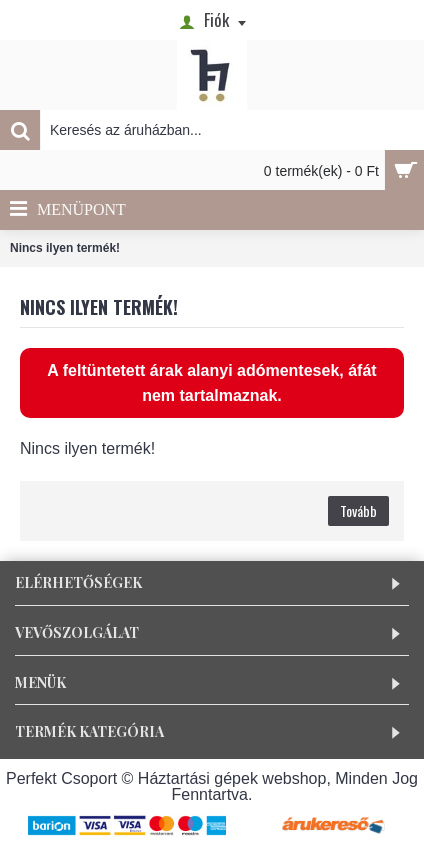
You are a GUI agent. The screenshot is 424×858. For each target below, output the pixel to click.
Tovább (358, 510)
